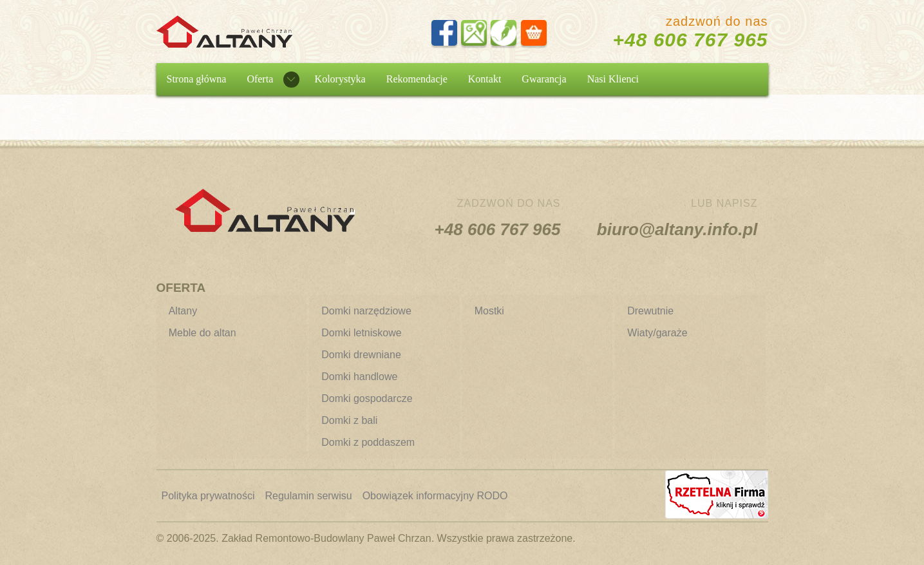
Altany (183, 311)
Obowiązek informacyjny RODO (435, 496)
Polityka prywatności (208, 496)
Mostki (489, 311)
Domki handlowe (359, 377)
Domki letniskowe (361, 333)
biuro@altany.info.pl (677, 229)
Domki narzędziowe (366, 311)
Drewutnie (650, 311)
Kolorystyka (340, 79)
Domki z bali (349, 420)
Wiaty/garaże (657, 333)
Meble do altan (203, 333)
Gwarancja (544, 79)
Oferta (260, 79)
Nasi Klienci (613, 79)
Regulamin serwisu (308, 496)
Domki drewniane (361, 355)
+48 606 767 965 (690, 40)
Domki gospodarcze (367, 398)
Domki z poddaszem (368, 442)
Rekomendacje (417, 79)
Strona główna (197, 79)
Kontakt (485, 79)
